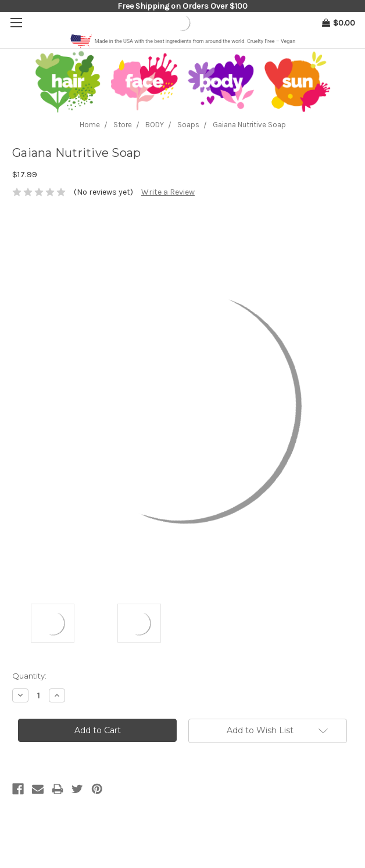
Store (123, 125)
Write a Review (168, 192)
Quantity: (29, 676)
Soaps (188, 125)
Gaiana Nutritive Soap (249, 125)
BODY (155, 125)
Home (90, 125)
